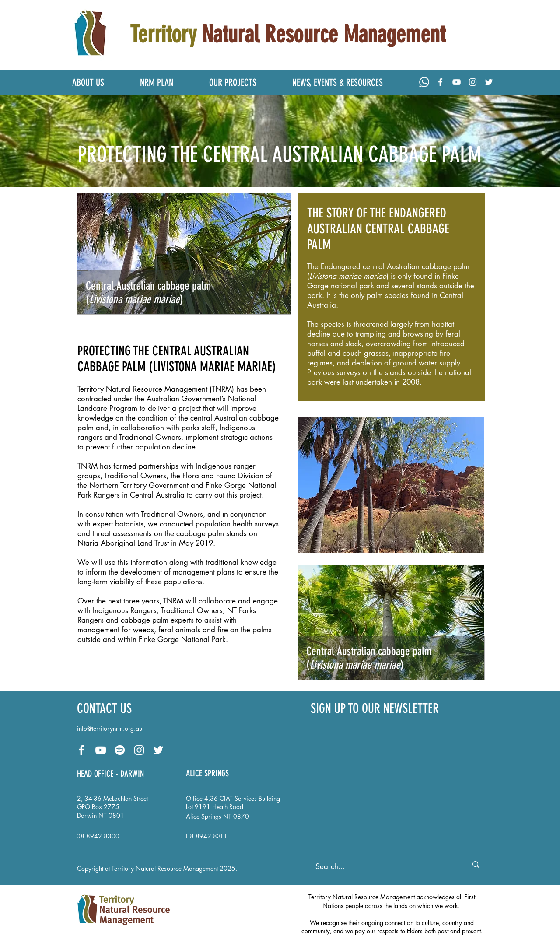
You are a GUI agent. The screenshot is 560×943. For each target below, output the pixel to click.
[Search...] (383, 867)
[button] (99, 83)
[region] (391, 297)
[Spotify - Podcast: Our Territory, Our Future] (120, 750)
